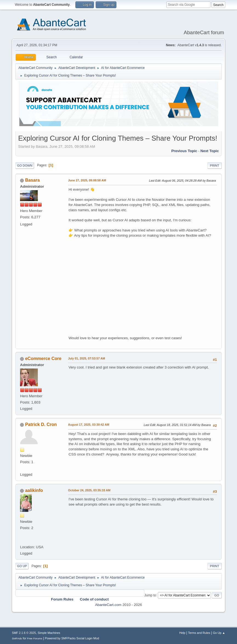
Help (182, 633)
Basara (32, 180)
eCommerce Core (43, 359)
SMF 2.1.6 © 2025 (24, 633)
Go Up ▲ (219, 633)
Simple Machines (49, 633)
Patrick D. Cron (41, 424)
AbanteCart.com (108, 605)
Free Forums (35, 638)
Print (215, 166)
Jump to (150, 595)
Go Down (25, 166)
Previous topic (184, 151)
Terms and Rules (199, 633)
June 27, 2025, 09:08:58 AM (87, 180)
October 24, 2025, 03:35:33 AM (89, 490)
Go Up (22, 566)
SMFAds (17, 638)
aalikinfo (34, 490)
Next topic (210, 151)
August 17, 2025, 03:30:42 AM (89, 425)
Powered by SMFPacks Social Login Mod (72, 638)
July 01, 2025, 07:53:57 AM (86, 358)
